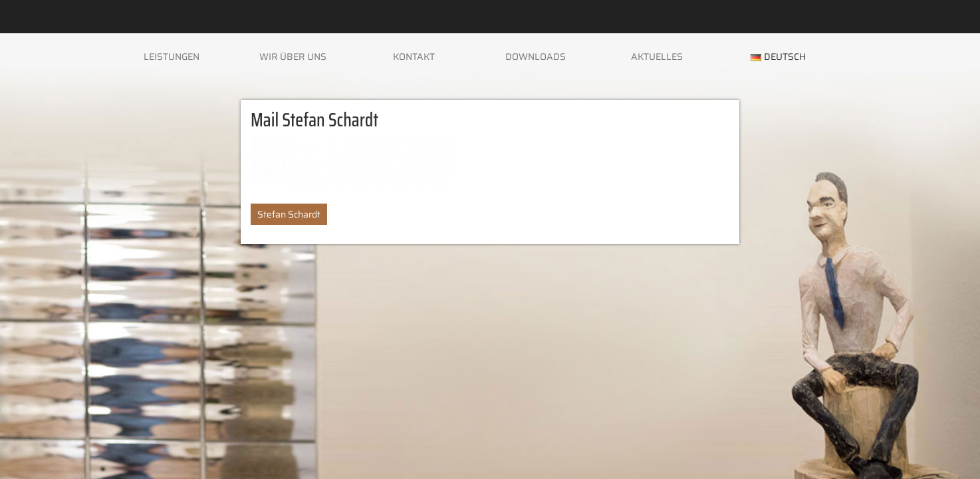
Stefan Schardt (289, 214)
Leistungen (172, 57)
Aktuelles (657, 57)
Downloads (536, 57)
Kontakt (414, 57)
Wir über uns (293, 57)
